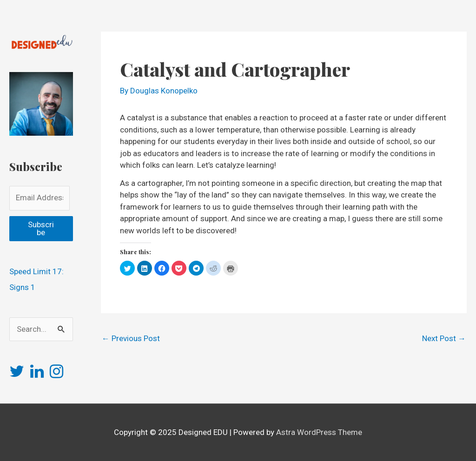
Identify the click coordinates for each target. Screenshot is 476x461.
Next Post (444, 338)
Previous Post (131, 338)
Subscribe (41, 228)
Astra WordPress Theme (319, 432)
